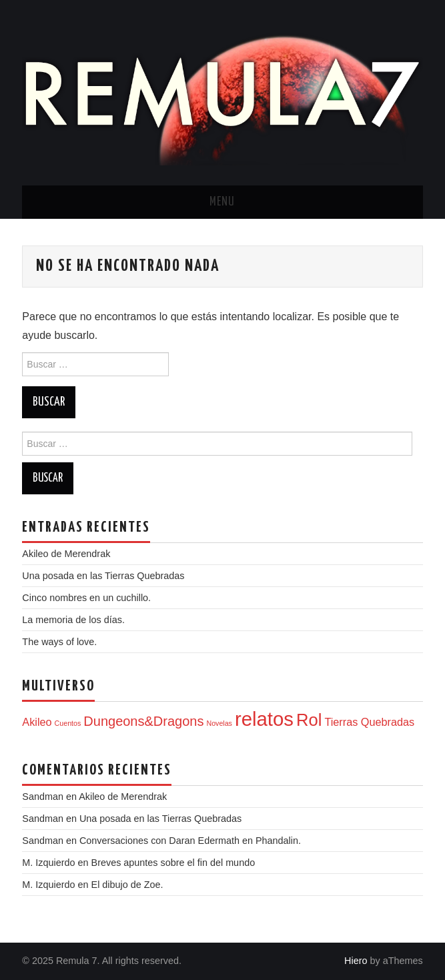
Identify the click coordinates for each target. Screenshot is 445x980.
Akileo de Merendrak (66, 554)
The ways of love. (59, 642)
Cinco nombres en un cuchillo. (86, 598)
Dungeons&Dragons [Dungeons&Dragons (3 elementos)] (143, 721)
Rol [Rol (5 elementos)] (309, 720)
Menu (222, 202)
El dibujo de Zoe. (127, 885)
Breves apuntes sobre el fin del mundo (173, 863)
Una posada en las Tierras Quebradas (103, 576)
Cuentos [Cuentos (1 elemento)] (68, 723)
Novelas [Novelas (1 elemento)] (219, 723)
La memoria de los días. (73, 620)
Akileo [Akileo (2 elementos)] (37, 722)
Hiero (356, 961)
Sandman (43, 841)
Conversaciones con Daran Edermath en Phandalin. (190, 841)
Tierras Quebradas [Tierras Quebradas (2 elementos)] (369, 722)
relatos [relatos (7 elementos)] (264, 719)
